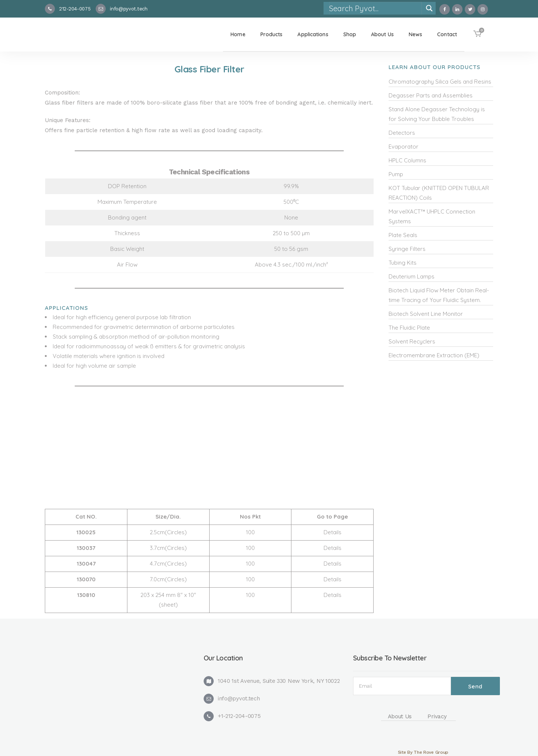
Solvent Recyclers (412, 341)
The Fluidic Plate (409, 328)
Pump (396, 174)
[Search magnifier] (429, 8)
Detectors (402, 133)
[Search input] (375, 8)
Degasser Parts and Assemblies (431, 95)
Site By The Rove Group (423, 752)
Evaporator (403, 147)
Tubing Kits (403, 263)
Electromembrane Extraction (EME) (434, 355)
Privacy (437, 716)
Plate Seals (403, 235)
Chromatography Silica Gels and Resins (440, 82)
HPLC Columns (407, 160)
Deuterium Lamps (412, 276)
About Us (400, 716)
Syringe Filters (407, 249)
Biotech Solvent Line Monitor (426, 314)
